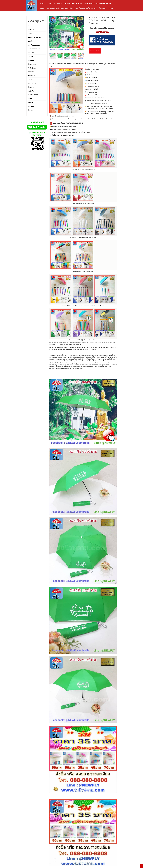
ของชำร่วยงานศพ (89, 3)
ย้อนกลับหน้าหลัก (95, 51)
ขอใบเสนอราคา (102, 8)
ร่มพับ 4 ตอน (60, 8)
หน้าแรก (42, 3)
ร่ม (46, 3)
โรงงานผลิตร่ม (50, 8)
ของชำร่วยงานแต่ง (69, 3)
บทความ (94, 8)
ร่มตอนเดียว (69, 8)
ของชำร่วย (79, 3)
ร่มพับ (88, 8)
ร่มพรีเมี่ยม (52, 3)
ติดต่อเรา (111, 8)
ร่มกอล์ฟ (109, 3)
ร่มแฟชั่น (59, 3)
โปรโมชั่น (82, 8)
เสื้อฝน (76, 8)
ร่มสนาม (42, 8)
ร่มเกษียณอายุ (100, 3)
